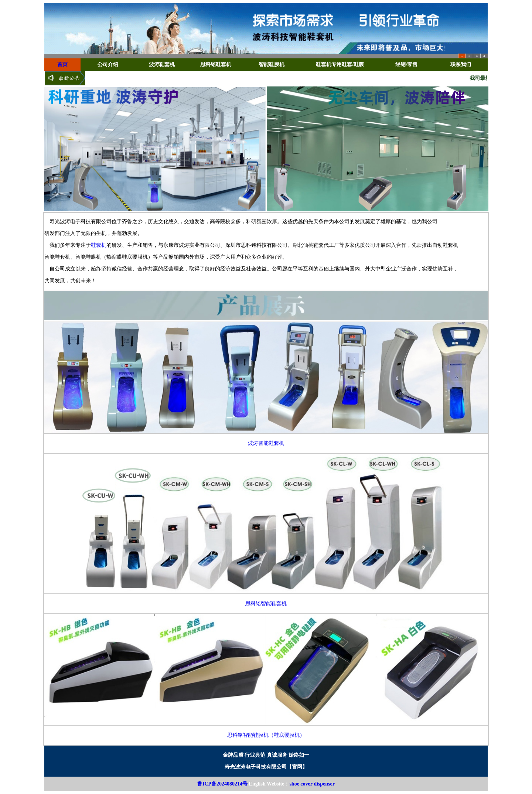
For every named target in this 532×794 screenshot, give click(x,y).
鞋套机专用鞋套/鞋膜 (340, 64)
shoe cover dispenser (312, 784)
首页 (62, 64)
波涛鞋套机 (162, 64)
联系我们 (461, 64)
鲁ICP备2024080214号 (222, 784)
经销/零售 (406, 64)
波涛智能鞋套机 (266, 443)
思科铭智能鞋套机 (266, 604)
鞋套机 (99, 245)
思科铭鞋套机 (216, 64)
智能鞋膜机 (272, 64)
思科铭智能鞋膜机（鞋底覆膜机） (266, 735)
